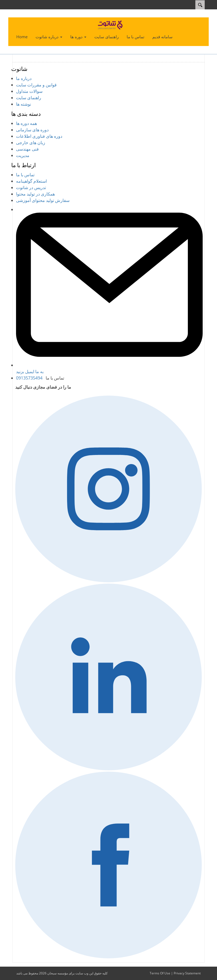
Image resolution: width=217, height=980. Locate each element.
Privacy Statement (187, 973)
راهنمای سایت (29, 98)
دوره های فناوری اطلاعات (39, 136)
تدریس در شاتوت (31, 187)
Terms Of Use (160, 973)
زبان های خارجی (31, 143)
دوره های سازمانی (32, 130)
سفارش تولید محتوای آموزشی (43, 200)
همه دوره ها (26, 123)
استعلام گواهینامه (31, 181)
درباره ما (24, 78)
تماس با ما (25, 175)
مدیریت (23, 155)
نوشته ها (24, 104)
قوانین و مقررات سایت (36, 85)
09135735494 (29, 378)
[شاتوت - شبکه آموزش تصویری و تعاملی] (111, 25)
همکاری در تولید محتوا (35, 194)
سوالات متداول (29, 91)
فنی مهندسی (27, 149)
